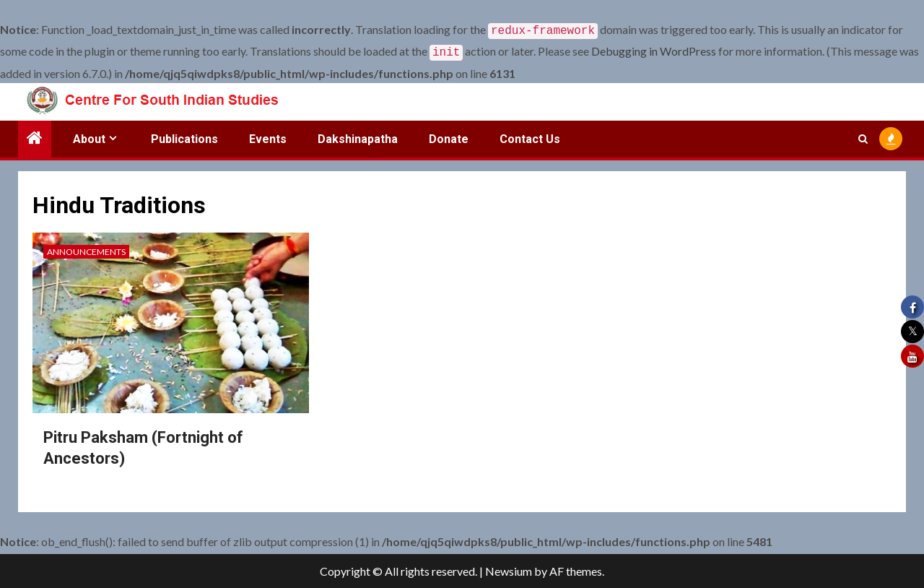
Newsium (509, 571)
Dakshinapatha (358, 136)
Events (268, 136)
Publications (184, 136)
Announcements (86, 249)
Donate (449, 136)
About (89, 136)
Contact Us (530, 136)
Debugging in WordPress (654, 49)
